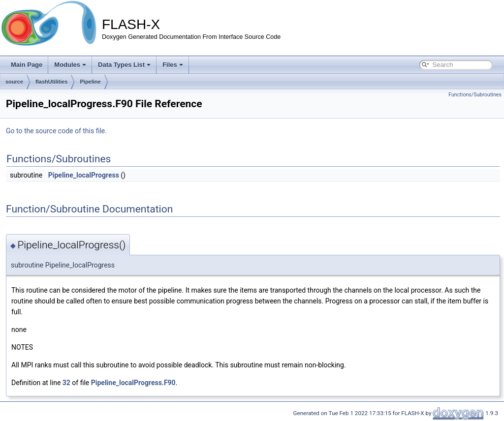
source (14, 82)
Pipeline (90, 82)
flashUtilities (51, 82)
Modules (70, 65)
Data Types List (124, 65)
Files (173, 65)
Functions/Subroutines (475, 95)
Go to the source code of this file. (56, 131)
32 (66, 383)
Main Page (27, 65)
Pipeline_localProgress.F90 (133, 383)
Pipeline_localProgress (84, 175)
